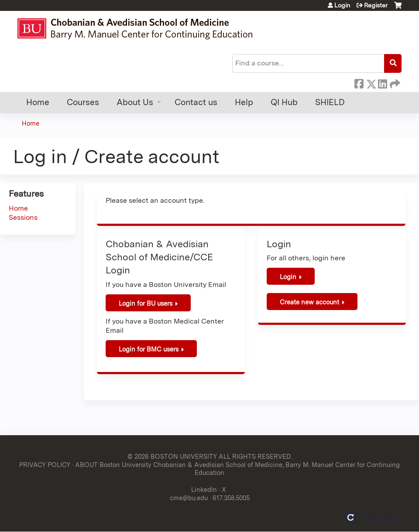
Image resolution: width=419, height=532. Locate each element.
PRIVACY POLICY (45, 465)
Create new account (309, 302)
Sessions (23, 217)
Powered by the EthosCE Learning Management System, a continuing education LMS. (375, 517)
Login (342, 5)
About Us (135, 102)
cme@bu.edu (189, 498)
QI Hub (284, 102)
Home (38, 102)
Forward (394, 82)
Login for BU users (146, 303)
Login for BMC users (149, 349)
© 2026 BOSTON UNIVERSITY (172, 456)
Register (376, 5)
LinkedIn (382, 82)
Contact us (196, 102)
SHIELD (330, 102)
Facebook (359, 82)
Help (244, 102)
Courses (83, 102)
